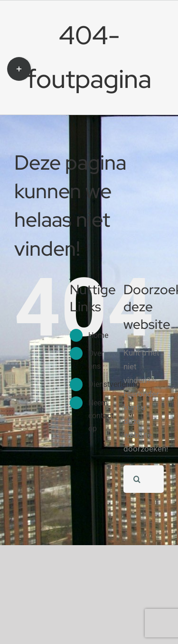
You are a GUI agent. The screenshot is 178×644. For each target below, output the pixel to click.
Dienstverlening (114, 384)
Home (98, 335)
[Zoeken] (137, 479)
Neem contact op (101, 416)
